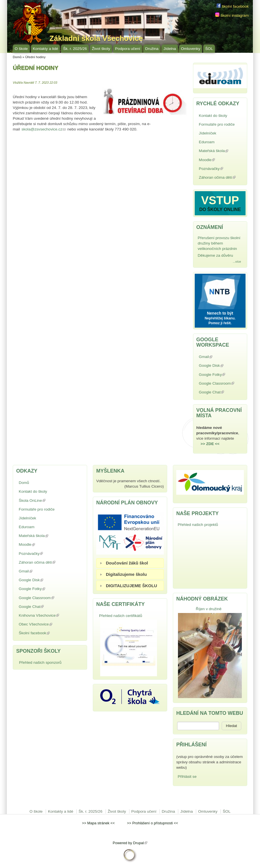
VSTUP (220, 200)
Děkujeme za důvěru (216, 255)
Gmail (219, 357)
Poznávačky (217, 169)
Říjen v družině (209, 609)
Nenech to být (220, 313)
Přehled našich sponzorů (40, 662)
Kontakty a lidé (45, 49)
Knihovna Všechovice (45, 616)
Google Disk (217, 366)
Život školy (101, 49)
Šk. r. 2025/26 (75, 49)
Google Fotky (218, 375)
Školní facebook (47, 633)
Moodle (220, 160)
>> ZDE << (210, 444)
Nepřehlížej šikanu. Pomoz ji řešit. (220, 321)
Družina (152, 49)
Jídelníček (208, 133)
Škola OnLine (45, 501)
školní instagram (232, 15)
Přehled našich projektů (198, 525)
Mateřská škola (220, 151)
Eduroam (207, 142)
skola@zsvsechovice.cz (44, 129)
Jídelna (170, 49)
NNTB (220, 291)
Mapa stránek (98, 823)
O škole (21, 49)
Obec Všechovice (49, 624)
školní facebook (233, 6)
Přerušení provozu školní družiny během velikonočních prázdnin (219, 243)
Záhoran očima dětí (221, 178)
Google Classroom (221, 384)
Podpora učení (128, 49)
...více (237, 262)
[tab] (130, 563)
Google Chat (218, 393)
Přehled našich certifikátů (121, 616)
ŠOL (209, 49)
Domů (17, 57)
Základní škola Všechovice (96, 38)
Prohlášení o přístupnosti (153, 823)
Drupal (140, 843)
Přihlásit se (187, 777)
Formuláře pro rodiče (217, 124)
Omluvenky (190, 49)
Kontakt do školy (213, 116)
